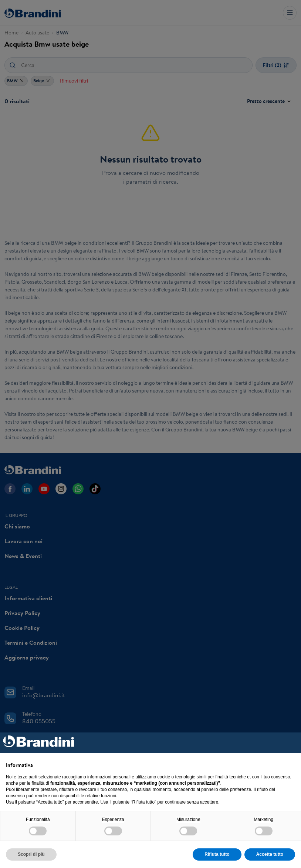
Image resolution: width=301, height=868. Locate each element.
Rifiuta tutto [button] (217, 854)
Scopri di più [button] (31, 854)
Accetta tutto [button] (270, 854)
